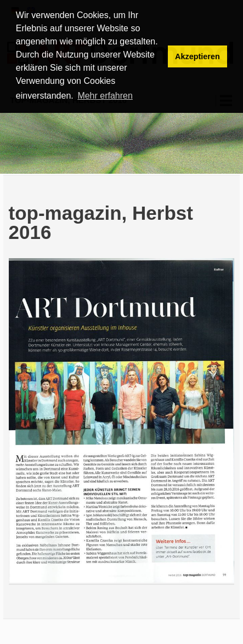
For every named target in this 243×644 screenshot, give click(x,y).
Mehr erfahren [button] (105, 96)
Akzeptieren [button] (197, 56)
